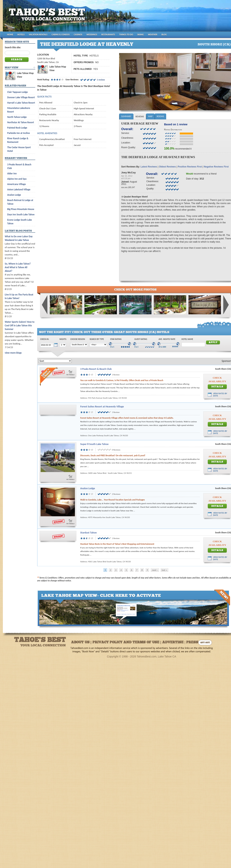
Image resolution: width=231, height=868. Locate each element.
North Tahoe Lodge (17, 117)
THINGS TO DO (126, 35)
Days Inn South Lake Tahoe (21, 214)
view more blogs (13, 353)
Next (226, 305)
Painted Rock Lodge (17, 128)
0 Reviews (116, 450)
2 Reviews (116, 494)
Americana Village (16, 184)
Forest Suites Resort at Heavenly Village (102, 407)
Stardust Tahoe (88, 533)
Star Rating (116, 339)
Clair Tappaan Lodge (18, 92)
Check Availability (217, 380)
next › (155, 570)
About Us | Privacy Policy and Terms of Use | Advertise (127, 642)
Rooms (160, 116)
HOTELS (21, 35)
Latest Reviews (149, 167)
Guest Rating (141, 339)
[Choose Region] (79, 345)
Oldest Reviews (167, 167)
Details (217, 387)
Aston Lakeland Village (19, 189)
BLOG (164, 35)
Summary (126, 116)
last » (164, 570)
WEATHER (153, 35)
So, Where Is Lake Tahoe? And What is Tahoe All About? (18, 267)
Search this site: (13, 47)
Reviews (140, 117)
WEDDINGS (92, 35)
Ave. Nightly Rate (167, 339)
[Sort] (55, 361)
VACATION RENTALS (38, 35)
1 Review (116, 375)
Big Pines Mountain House (21, 209)
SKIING (140, 35)
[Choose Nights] (63, 345)
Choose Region (78, 339)
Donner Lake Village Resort (21, 97)
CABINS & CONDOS (61, 35)
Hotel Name (187, 339)
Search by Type (97, 339)
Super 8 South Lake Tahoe (94, 444)
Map (150, 116)
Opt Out (205, 643)
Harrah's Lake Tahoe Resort (21, 103)
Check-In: (45, 339)
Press (192, 642)
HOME (10, 35)
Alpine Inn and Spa (17, 179)
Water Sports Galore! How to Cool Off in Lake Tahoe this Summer (20, 325)
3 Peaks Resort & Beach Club (96, 369)
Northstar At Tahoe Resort (21, 122)
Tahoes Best (48, 17)
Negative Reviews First (216, 167)
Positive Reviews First (190, 167)
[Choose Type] (98, 345)
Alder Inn (12, 173)
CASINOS (78, 35)
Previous (45, 305)
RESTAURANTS (108, 35)
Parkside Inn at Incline (19, 133)
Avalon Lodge (88, 488)
